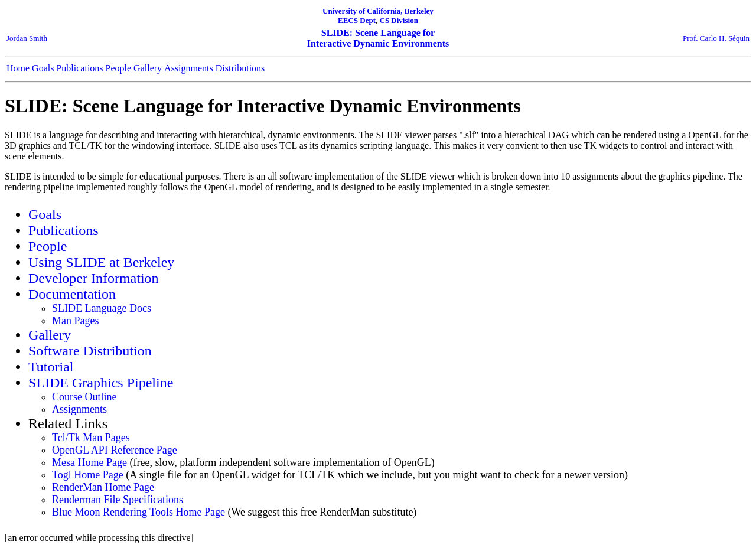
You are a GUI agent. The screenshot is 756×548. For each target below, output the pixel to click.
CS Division (399, 20)
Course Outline (84, 397)
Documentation (72, 294)
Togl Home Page (88, 475)
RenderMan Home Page (103, 487)
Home (18, 68)
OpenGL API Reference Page (115, 450)
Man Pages (76, 321)
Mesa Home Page (89, 462)
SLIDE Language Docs (102, 308)
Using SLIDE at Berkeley (101, 262)
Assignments (189, 68)
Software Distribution (90, 351)
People (119, 68)
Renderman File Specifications (118, 500)
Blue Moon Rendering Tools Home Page (139, 512)
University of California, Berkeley (378, 11)
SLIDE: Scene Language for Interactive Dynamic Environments (378, 38)
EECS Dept (357, 20)
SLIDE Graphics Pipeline (101, 383)
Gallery (148, 68)
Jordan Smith (27, 38)
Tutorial (51, 367)
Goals (43, 68)
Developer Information (94, 278)
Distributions (240, 68)
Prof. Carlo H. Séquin (716, 38)
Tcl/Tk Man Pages (91, 438)
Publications (79, 68)
